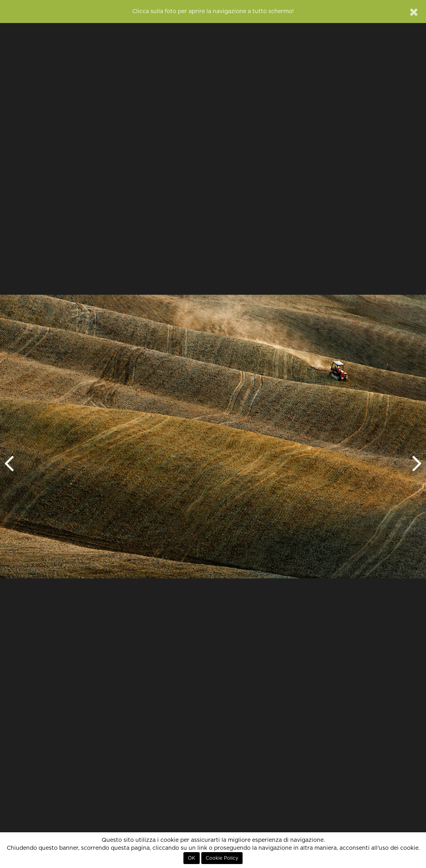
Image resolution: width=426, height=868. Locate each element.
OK (192, 858)
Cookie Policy (222, 858)
